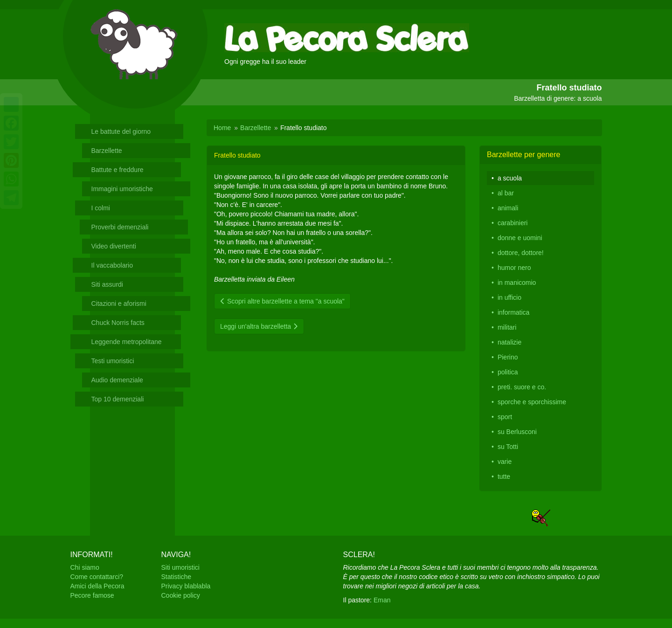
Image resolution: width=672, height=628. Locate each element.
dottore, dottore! (521, 253)
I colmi (101, 208)
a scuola (510, 178)
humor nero (514, 268)
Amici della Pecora (97, 586)
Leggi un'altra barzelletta (259, 326)
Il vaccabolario (112, 265)
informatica (513, 312)
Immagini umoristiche (122, 189)
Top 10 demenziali (118, 399)
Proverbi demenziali (120, 227)
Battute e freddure (118, 170)
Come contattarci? (97, 577)
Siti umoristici (180, 567)
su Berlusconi (517, 432)
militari (507, 327)
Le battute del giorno (121, 131)
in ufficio (509, 297)
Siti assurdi (107, 284)
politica (508, 372)
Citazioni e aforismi (119, 304)
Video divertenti (114, 246)
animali (508, 208)
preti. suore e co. (522, 387)
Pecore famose (92, 595)
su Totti (508, 447)
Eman (382, 600)
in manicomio (517, 283)
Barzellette (107, 151)
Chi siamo (85, 567)
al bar (506, 193)
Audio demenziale (117, 380)
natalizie (509, 342)
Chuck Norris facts (118, 323)
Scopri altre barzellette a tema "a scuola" (282, 301)
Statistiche (177, 577)
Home (222, 128)
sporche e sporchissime (532, 402)
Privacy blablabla (186, 586)
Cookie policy (181, 595)
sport (505, 417)
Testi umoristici (113, 361)
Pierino (508, 357)
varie (505, 462)
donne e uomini (520, 238)
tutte (504, 476)
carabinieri (513, 223)
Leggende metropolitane (127, 342)
